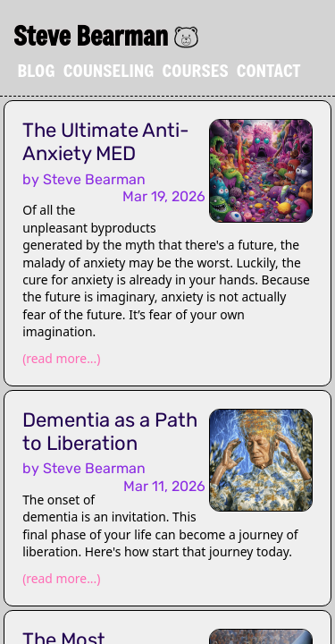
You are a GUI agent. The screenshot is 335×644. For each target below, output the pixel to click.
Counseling (109, 70)
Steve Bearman (91, 36)
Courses (195, 70)
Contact (269, 70)
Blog (37, 70)
